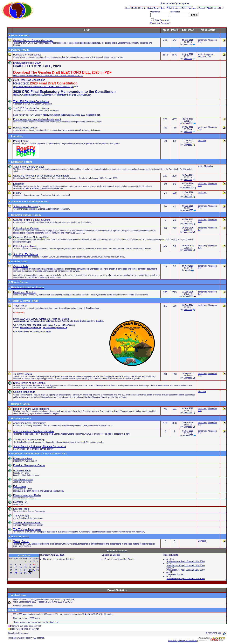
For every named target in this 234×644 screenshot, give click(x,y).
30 (30, 573)
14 (21, 567)
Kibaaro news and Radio (27, 495)
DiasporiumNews (23, 458)
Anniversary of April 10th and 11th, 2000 (186, 561)
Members (27, 614)
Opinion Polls (21, 266)
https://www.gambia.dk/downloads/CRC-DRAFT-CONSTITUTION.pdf (43, 87)
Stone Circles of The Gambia (29, 383)
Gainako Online (22, 470)
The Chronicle (21, 516)
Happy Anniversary (175, 574)
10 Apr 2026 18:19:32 (91, 614)
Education (19, 184)
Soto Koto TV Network (26, 254)
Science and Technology (27, 206)
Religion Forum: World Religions (31, 409)
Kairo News (20, 486)
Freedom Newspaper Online (29, 465)
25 (38, 570)
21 (21, 570)
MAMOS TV (20, 502)
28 (21, 573)
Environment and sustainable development (37, 119)
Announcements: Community (29, 423)
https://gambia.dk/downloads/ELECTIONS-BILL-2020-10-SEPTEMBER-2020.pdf (48, 76)
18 (38, 567)
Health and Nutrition (24, 292)
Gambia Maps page (24, 392)
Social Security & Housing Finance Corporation (40, 446)
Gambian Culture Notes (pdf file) (31, 237)
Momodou (188, 44)
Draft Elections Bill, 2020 (27, 63)
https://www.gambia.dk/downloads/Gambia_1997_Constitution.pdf (71, 115)
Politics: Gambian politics (27, 55)
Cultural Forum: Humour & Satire (32, 220)
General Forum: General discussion (33, 40)
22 (25, 570)
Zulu (200, 42)
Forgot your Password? (160, 23)
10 (34, 564)
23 (30, 570)
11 (38, 564)
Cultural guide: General (26, 228)
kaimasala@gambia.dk (31, 327)
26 (11, 573)
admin (200, 54)
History (17, 193)
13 (16, 567)
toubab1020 (188, 123)
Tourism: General (23, 374)
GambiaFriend (52, 622)
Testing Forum (21, 541)
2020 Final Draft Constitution (29, 80)
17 (34, 567)
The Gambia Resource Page (29, 440)
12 (11, 567)
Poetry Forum (21, 141)
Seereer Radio (21, 509)
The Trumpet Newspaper (27, 529)
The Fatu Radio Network (27, 522)
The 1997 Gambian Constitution (31, 108)
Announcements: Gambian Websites (34, 431)
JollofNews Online (23, 479)
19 (11, 570)
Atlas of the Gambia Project (29, 167)
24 (34, 570)
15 (25, 567)
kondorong (202, 40)
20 (16, 570)
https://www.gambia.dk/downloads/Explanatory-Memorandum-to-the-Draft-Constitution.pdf (52, 95)
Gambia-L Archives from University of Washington (41, 176)
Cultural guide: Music (25, 246)
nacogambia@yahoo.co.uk (55, 327)
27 (16, 573)
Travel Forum (21, 306)
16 (30, 567)
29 (25, 573)
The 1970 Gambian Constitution (31, 101)
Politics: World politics (25, 128)
